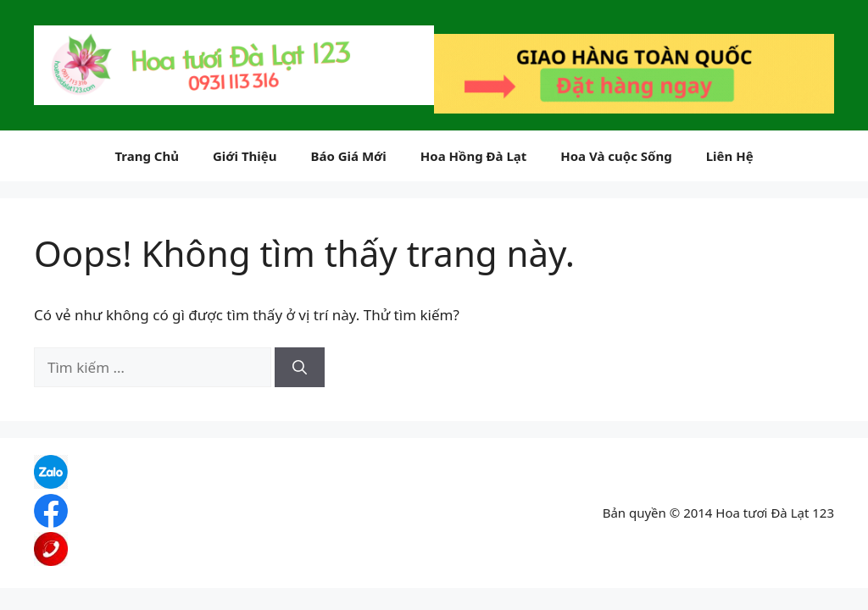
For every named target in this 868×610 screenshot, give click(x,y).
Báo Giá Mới (348, 156)
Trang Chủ (147, 156)
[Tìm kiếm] (300, 368)
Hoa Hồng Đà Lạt (473, 156)
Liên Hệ (730, 156)
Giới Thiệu (245, 156)
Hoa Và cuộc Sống (616, 156)
